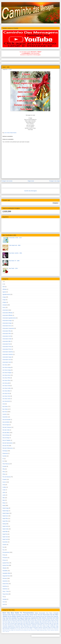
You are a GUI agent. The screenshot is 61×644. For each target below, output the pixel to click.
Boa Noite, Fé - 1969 (14, 261)
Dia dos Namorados (7, 443)
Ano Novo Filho (6, 380)
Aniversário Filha (7, 331)
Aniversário (5, 310)
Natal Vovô (5, 539)
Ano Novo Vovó (6, 396)
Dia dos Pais (6, 446)
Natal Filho (5, 521)
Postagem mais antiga (54, 181)
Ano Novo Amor (6, 375)
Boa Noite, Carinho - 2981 (16, 253)
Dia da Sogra (6, 425)
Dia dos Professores (8, 448)
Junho (4, 495)
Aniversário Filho (7, 334)
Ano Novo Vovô (6, 399)
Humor (4, 482)
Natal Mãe (5, 532)
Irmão (4, 490)
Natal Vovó (5, 537)
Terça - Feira (6, 591)
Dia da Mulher (6, 422)
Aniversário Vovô (7, 362)
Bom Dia (5, 412)
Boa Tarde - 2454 (13, 268)
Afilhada (5, 289)
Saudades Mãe (6, 573)
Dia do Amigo (6, 438)
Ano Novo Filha (6, 378)
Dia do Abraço (6, 435)
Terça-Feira (5, 594)
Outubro (5, 545)
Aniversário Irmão (7, 339)
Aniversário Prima (7, 347)
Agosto (4, 292)
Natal (10, 69)
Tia (3, 597)
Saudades (5, 571)
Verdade (5, 599)
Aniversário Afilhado (7, 315)
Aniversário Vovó (7, 360)
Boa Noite (5, 407)
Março (4, 503)
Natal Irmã (5, 526)
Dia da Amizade (6, 420)
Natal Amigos (6, 513)
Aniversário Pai (6, 344)
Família (4, 456)
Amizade (5, 305)
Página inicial (31, 181)
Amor (4, 307)
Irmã (4, 485)
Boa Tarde (5, 409)
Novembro (5, 542)
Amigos (4, 302)
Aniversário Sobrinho (8, 354)
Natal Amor (5, 516)
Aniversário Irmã (7, 336)
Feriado (4, 466)
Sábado (4, 568)
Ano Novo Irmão (7, 388)
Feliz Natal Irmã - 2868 (15, 245)
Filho (4, 472)
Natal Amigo (6, 511)
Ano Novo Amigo (7, 370)
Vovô (4, 604)
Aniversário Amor (7, 326)
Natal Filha (5, 519)
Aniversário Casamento (8, 328)
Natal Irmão (5, 529)
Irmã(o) (4, 487)
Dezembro (5, 417)
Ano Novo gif (6, 383)
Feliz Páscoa (6, 464)
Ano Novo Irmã (6, 386)
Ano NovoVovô (6, 401)
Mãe (4, 498)
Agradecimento (6, 294)
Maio (4, 500)
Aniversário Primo (7, 349)
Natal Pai (5, 534)
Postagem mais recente (7, 181)
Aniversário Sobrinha (8, 352)
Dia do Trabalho (6, 440)
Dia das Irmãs (6, 430)
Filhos (4, 474)
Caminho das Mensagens (31, 191)
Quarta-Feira (6, 563)
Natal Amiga (6, 508)
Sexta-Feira (5, 584)
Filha (4, 469)
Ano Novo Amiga (7, 367)
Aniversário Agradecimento (9, 318)
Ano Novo (5, 365)
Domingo (5, 451)
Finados (5, 479)
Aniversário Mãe (7, 341)
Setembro (5, 581)
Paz (3, 550)
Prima (4, 555)
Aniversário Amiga (7, 320)
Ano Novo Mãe (6, 391)
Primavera (5, 558)
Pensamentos (6, 552)
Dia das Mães (6, 433)
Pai (3, 547)
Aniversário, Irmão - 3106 (15, 238)
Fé (3, 461)
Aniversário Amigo (7, 323)
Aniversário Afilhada (7, 313)
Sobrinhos (5, 589)
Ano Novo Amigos (7, 373)
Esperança (5, 453)
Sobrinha (5, 586)
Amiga (4, 297)
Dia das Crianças (7, 427)
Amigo (4, 300)
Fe (3, 459)
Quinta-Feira (6, 565)
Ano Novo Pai (6, 393)
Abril (4, 287)
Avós (4, 404)
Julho (4, 492)
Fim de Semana (6, 477)
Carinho (4, 414)
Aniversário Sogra (7, 357)
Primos (4, 560)
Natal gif (5, 524)
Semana (5, 578)
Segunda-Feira (6, 576)
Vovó (4, 602)
